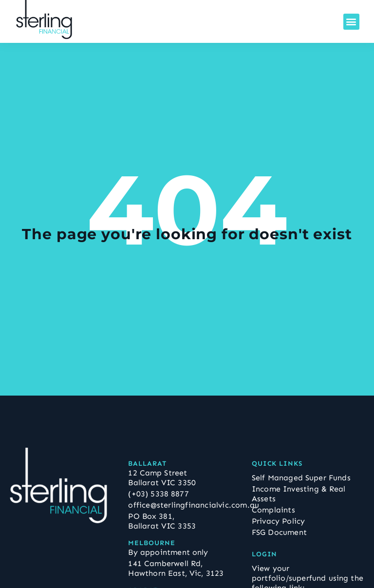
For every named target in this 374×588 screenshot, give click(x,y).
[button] (351, 22)
